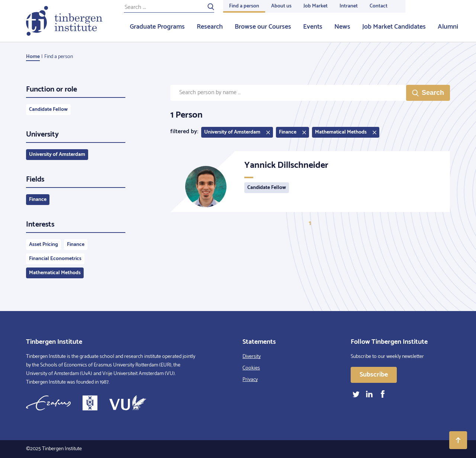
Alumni (448, 27)
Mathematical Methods (55, 273)
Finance (38, 200)
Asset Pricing (44, 245)
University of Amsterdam (57, 155)
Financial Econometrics (55, 259)
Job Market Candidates (394, 27)
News (342, 27)
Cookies (251, 368)
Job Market (316, 6)
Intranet (349, 6)
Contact (379, 6)
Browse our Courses (263, 27)
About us (281, 6)
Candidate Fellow (48, 110)
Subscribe (374, 375)
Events (313, 27)
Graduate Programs (157, 27)
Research (210, 27)
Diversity (252, 357)
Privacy (250, 380)
